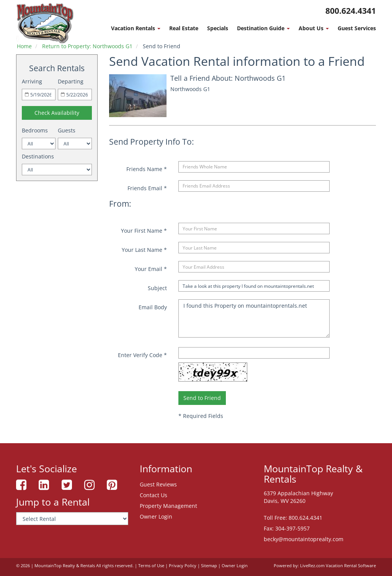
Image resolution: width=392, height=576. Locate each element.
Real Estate (184, 28)
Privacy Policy (183, 566)
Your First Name (144, 231)
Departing (71, 81)
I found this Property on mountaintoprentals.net (254, 318)
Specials (218, 28)
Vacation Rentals (136, 28)
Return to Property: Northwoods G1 (87, 46)
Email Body (153, 307)
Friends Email (147, 188)
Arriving (32, 81)
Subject (157, 288)
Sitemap (209, 566)
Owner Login (156, 516)
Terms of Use (151, 566)
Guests (67, 130)
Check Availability (57, 113)
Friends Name (147, 169)
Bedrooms (35, 130)
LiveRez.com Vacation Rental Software (338, 566)
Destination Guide (263, 28)
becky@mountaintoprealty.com (304, 539)
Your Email (151, 269)
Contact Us (154, 495)
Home (24, 46)
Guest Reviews (158, 484)
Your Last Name (144, 250)
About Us (314, 28)
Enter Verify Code (142, 355)
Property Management (168, 506)
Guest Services (357, 28)
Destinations (38, 156)
